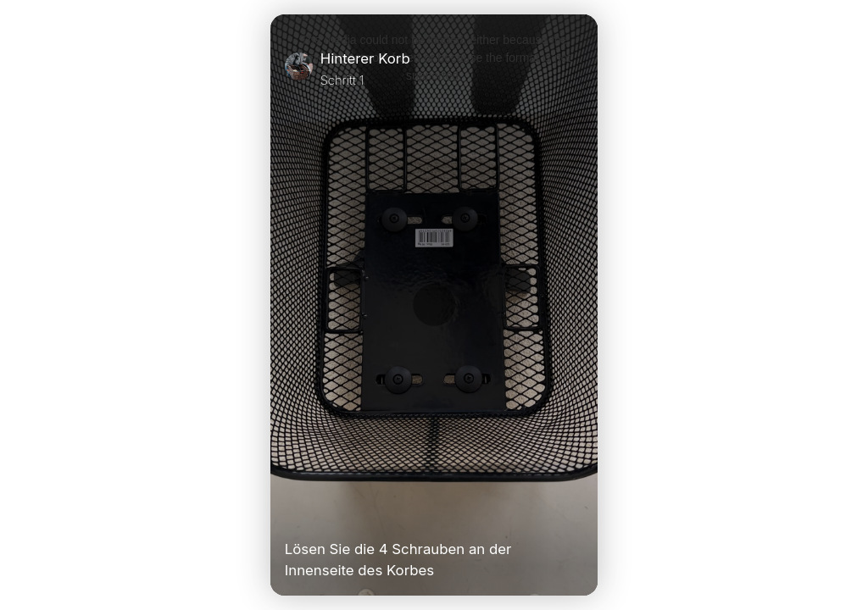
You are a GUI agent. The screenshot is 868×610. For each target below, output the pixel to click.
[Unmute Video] (576, 513)
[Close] (576, 69)
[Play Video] (292, 513)
